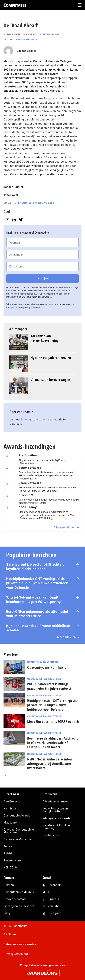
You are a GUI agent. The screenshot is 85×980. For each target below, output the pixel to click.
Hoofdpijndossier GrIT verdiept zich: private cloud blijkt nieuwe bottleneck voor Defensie (37, 583)
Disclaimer (11, 934)
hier (12, 308)
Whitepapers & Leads (56, 818)
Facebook (54, 885)
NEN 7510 (10, 868)
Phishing (9, 853)
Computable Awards (17, 816)
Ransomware (12, 860)
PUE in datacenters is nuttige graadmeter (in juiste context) (49, 686)
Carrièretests (12, 801)
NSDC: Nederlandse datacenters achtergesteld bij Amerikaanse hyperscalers (50, 764)
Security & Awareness (42, 662)
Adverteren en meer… (56, 801)
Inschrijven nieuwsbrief (19, 906)
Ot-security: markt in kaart (47, 667)
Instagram (55, 913)
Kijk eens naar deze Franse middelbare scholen (38, 628)
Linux (7, 203)
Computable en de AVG (19, 892)
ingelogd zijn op (32, 419)
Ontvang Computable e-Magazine (19, 831)
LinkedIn (53, 899)
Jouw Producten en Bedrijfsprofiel (55, 810)
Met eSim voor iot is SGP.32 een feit (53, 722)
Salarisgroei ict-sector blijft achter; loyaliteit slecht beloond (35, 567)
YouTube (54, 906)
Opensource (23, 203)
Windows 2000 (45, 203)
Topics (8, 846)
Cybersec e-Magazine (18, 839)
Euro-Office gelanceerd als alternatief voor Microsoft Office (37, 614)
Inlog (7, 913)
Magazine (10, 823)
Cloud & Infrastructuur (20, 40)
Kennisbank (11, 808)
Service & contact (15, 899)
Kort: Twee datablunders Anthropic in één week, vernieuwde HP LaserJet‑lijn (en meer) (53, 743)
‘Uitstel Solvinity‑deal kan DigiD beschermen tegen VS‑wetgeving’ (34, 600)
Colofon (9, 885)
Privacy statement (16, 954)
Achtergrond (49, 34)
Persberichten (52, 835)
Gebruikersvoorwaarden (20, 944)
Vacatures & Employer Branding (57, 827)
